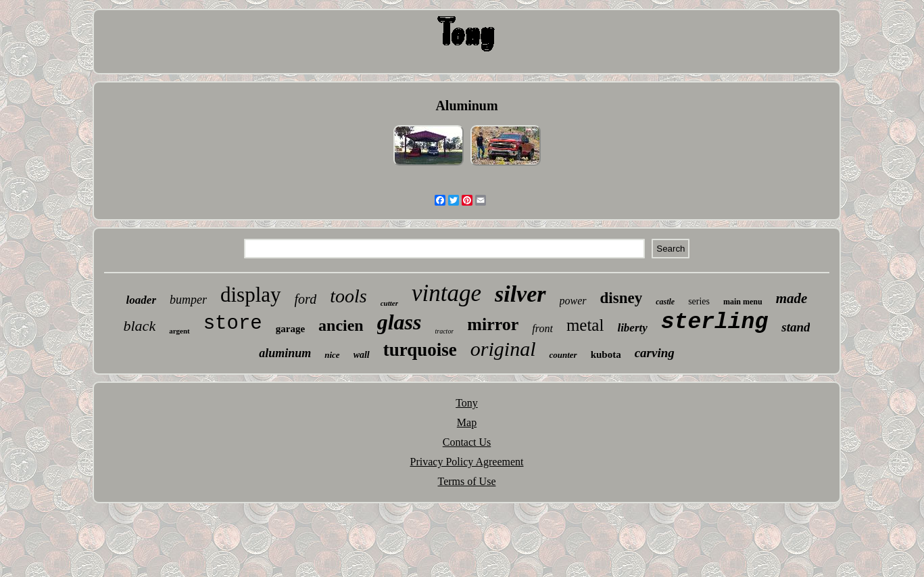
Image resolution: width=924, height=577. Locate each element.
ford (306, 299)
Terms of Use (467, 481)
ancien (341, 325)
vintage (446, 293)
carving (655, 353)
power (573, 301)
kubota (606, 354)
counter (563, 355)
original (503, 349)
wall (362, 355)
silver (520, 294)
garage (290, 329)
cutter (389, 303)
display (251, 295)
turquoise (420, 350)
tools (348, 296)
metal (585, 325)
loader (141, 300)
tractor (445, 331)
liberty (632, 328)
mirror (493, 324)
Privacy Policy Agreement (467, 462)
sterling (714, 322)
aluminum (285, 353)
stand (796, 327)
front (542, 328)
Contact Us (467, 442)
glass (399, 322)
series (699, 301)
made (792, 298)
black (140, 326)
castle (665, 302)
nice (332, 355)
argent (179, 331)
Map (467, 422)
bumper (188, 300)
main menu (743, 302)
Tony (467, 403)
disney (622, 298)
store (233, 324)
